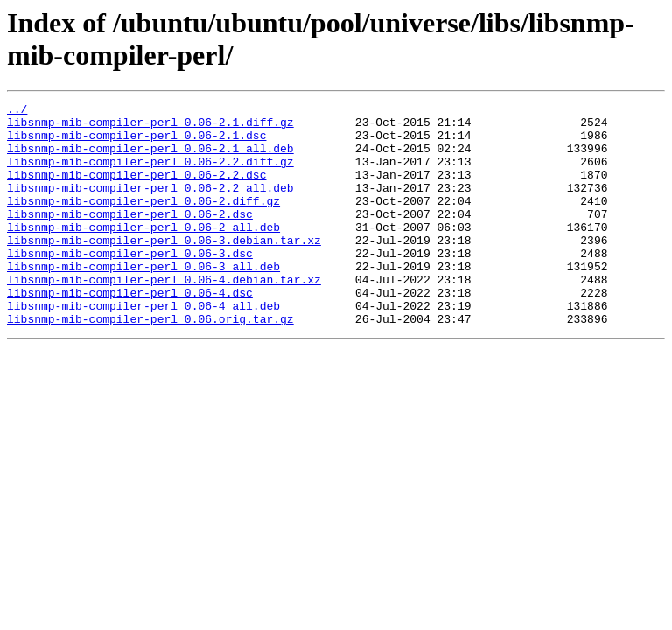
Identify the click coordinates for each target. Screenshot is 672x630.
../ (17, 111)
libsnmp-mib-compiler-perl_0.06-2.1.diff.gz (150, 127)
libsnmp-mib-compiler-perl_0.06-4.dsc (130, 332)
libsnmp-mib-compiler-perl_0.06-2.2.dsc (136, 190)
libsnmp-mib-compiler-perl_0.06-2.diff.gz (143, 221)
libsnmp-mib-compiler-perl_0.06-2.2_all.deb (150, 206)
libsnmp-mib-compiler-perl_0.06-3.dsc (130, 284)
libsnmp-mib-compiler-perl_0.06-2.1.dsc (136, 143)
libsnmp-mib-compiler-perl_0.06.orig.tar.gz (150, 363)
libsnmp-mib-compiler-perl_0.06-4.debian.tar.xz (164, 316)
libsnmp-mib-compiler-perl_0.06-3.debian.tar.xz (164, 269)
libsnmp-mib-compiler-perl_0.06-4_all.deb (143, 347)
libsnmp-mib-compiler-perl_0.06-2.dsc (130, 237)
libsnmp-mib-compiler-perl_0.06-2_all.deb (143, 253)
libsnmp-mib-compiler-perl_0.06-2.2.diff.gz (150, 174)
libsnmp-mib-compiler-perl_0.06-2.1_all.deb (150, 158)
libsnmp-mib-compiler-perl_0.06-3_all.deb (143, 300)
